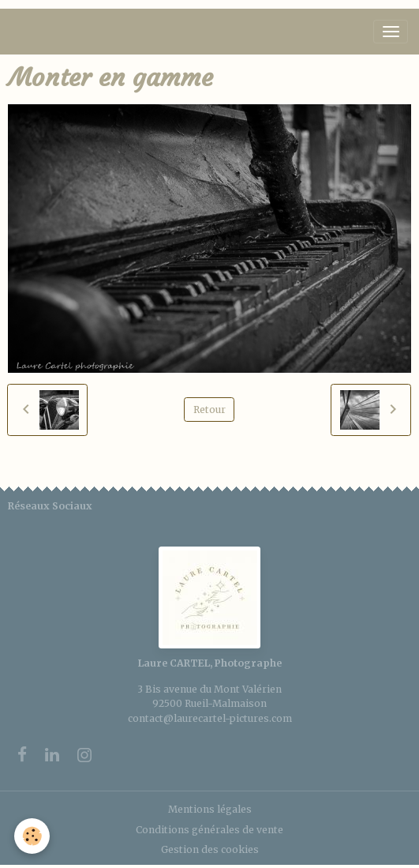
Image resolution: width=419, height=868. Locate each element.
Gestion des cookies (210, 849)
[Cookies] (32, 836)
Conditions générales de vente (209, 830)
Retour (209, 410)
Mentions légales (210, 809)
